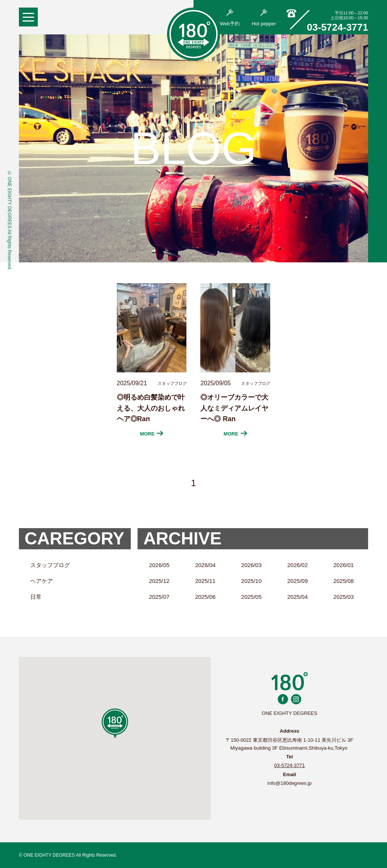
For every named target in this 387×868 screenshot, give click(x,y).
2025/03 (344, 597)
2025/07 (159, 597)
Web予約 (230, 18)
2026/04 (205, 565)
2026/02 (297, 565)
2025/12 (159, 581)
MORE (152, 434)
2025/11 (205, 581)
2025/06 (205, 597)
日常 (36, 597)
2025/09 (297, 581)
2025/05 (251, 597)
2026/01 (344, 565)
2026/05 (159, 565)
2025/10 (251, 581)
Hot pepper (264, 18)
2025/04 (297, 597)
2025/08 (344, 581)
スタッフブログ (50, 565)
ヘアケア (42, 581)
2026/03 (251, 565)
